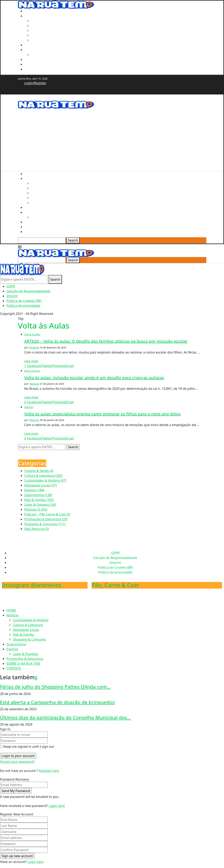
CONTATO (32, 69)
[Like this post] (25, 366)
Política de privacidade (23, 306)
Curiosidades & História (49, 21)
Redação (34, 348)
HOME (29, 11)
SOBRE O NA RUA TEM (41, 64)
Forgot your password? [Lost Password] (17, 762)
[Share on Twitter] (47, 366)
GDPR (11, 286)
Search (73, 240)
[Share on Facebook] (34, 366)
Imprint (12, 296)
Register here (49, 771)
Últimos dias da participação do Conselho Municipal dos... (66, 718)
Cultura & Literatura (46, 26)
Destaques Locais (44, 30)
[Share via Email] (70, 366)
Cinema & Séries (39, 471)
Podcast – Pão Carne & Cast (47, 514)
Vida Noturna (37, 529)
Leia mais (31, 361)
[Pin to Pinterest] (59, 366)
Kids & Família (41, 35)
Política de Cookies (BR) (24, 301)
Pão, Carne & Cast (115, 585)
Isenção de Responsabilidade (28, 291)
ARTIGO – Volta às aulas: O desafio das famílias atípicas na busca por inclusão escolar (106, 341)
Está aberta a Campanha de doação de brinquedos (57, 702)
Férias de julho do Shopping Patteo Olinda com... (55, 687)
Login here (57, 806)
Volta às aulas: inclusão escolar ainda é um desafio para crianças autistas (94, 378)
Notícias (30, 16)
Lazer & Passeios (43, 55)
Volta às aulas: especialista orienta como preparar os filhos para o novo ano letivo (103, 414)
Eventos (30, 50)
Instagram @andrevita (31, 585)
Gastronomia (34, 45)
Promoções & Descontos (43, 59)
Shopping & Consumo (47, 40)
